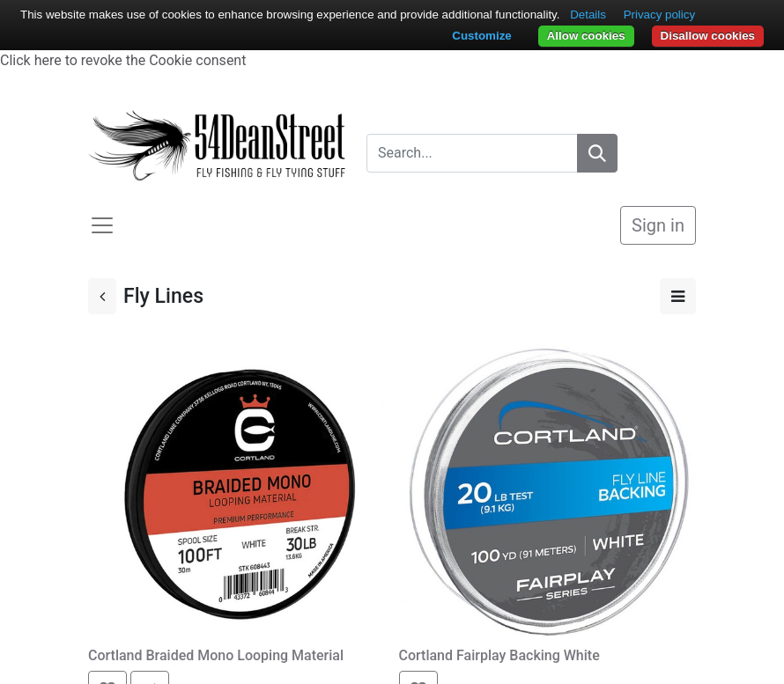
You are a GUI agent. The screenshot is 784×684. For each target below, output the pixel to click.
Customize (481, 36)
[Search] (597, 153)
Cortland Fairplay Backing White (499, 655)
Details (588, 15)
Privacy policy (659, 15)
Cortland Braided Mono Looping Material (216, 655)
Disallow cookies (708, 36)
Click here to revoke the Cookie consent (123, 60)
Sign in (658, 225)
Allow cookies (586, 36)
